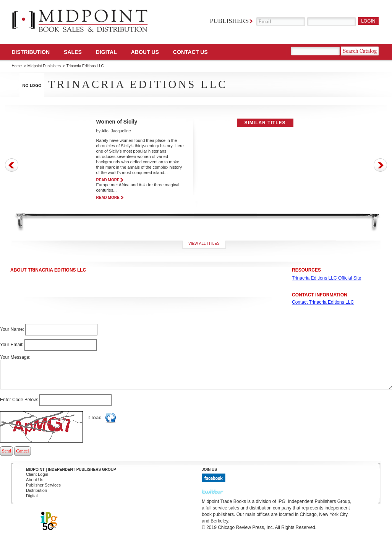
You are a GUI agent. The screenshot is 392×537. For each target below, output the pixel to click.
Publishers (229, 21)
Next (380, 165)
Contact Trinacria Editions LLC (323, 302)
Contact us (190, 52)
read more (108, 180)
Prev (12, 165)
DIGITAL (106, 52)
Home (17, 66)
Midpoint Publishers (44, 66)
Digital (32, 496)
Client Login (37, 474)
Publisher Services (43, 485)
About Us (145, 52)
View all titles (204, 243)
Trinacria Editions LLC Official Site (326, 278)
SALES (73, 52)
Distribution (31, 52)
